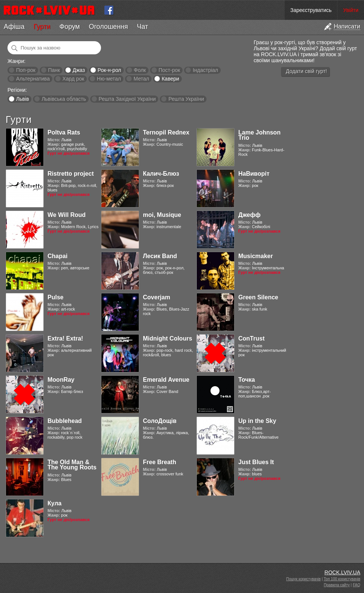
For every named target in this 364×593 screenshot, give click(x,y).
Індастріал (205, 70)
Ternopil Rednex (166, 132)
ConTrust (251, 338)
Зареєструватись (311, 10)
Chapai (57, 256)
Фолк (140, 70)
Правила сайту (337, 585)
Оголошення (108, 27)
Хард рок (73, 79)
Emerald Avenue (166, 380)
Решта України (186, 99)
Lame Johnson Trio (259, 135)
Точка (247, 380)
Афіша (14, 27)
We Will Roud (67, 215)
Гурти (42, 27)
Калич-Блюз (161, 174)
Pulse (56, 297)
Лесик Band (160, 256)
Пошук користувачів (303, 579)
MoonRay (61, 380)
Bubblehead (65, 421)
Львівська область (64, 99)
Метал (141, 79)
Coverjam (157, 297)
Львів (22, 99)
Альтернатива (33, 79)
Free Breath (160, 462)
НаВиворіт (254, 174)
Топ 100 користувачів (342, 579)
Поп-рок (26, 70)
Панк (54, 70)
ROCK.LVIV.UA (342, 572)
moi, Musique (162, 215)
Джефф (249, 215)
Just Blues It (256, 462)
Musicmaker (256, 256)
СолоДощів (160, 421)
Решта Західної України (127, 99)
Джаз (79, 70)
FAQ (357, 585)
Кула (55, 503)
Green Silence (258, 297)
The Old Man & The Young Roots (72, 465)
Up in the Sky (257, 421)
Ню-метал (109, 79)
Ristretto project (71, 174)
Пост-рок (169, 70)
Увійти (351, 10)
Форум (70, 27)
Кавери (170, 79)
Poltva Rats (64, 132)
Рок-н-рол (109, 70)
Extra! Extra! (65, 338)
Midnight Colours (168, 338)
